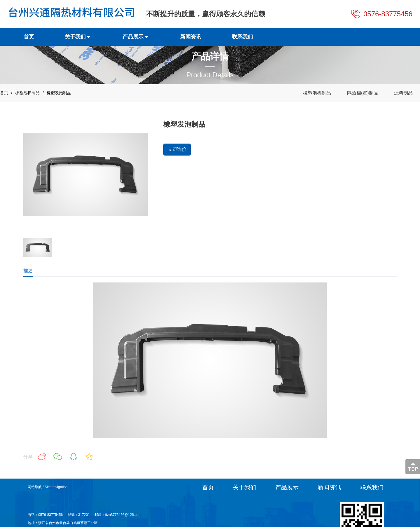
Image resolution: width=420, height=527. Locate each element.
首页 (4, 93)
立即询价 (177, 149)
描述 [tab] (28, 271)
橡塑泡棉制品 (27, 93)
